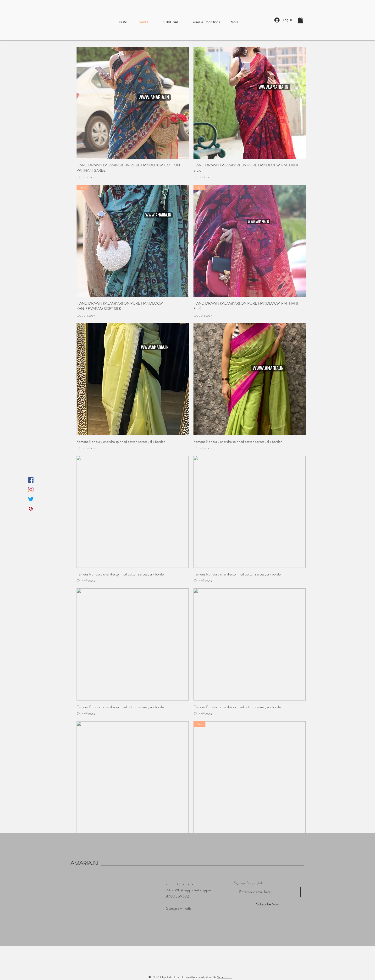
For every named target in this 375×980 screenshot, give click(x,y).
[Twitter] (31, 499)
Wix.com (224, 977)
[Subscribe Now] (267, 904)
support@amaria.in (182, 884)
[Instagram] (31, 490)
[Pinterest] (31, 509)
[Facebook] (31, 480)
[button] (300, 20)
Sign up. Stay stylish (248, 883)
